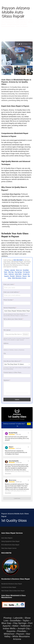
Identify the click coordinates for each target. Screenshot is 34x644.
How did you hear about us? (12, 361)
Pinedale (22, 631)
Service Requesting (10, 308)
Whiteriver (9, 634)
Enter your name (9, 284)
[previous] (5, 52)
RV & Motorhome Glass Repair (10, 545)
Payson (20, 634)
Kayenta (11, 631)
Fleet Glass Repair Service (9, 548)
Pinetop (8, 618)
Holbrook (25, 626)
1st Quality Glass (17, 417)
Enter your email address (11, 292)
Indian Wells (9, 628)
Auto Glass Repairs (7, 538)
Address (6, 343)
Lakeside (18, 618)
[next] (29, 52)
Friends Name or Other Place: (12, 372)
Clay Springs (20, 623)
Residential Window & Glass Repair (12, 584)
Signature (7, 380)
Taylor (26, 621)
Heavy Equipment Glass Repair (10, 541)
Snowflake (15, 621)
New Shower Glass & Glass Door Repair (13, 591)
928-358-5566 (18, 260)
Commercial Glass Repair (9, 587)
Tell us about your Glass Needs (13, 319)
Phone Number (8, 300)
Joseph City (24, 628)
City (5, 353)
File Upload (7, 330)
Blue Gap (6, 623)
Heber (16, 626)
